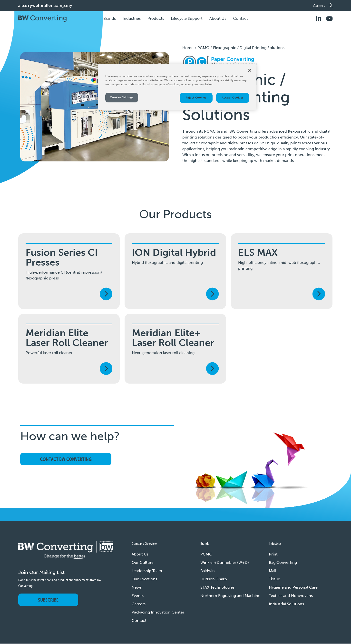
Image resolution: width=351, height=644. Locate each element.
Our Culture (143, 562)
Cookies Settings (122, 97)
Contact (240, 18)
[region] (177, 87)
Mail (273, 571)
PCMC (203, 48)
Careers (319, 6)
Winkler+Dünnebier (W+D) (225, 562)
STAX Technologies (217, 587)
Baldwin (208, 571)
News (137, 587)
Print (273, 554)
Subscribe (48, 600)
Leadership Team (147, 571)
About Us (140, 554)
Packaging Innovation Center (158, 612)
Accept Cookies (233, 98)
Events (138, 596)
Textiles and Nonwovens (291, 596)
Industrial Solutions (286, 604)
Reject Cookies (196, 98)
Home (188, 48)
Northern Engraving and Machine (230, 596)
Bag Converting (283, 562)
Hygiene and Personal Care (293, 587)
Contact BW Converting (66, 459)
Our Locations (144, 579)
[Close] (250, 70)
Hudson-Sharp (214, 579)
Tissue (274, 579)
